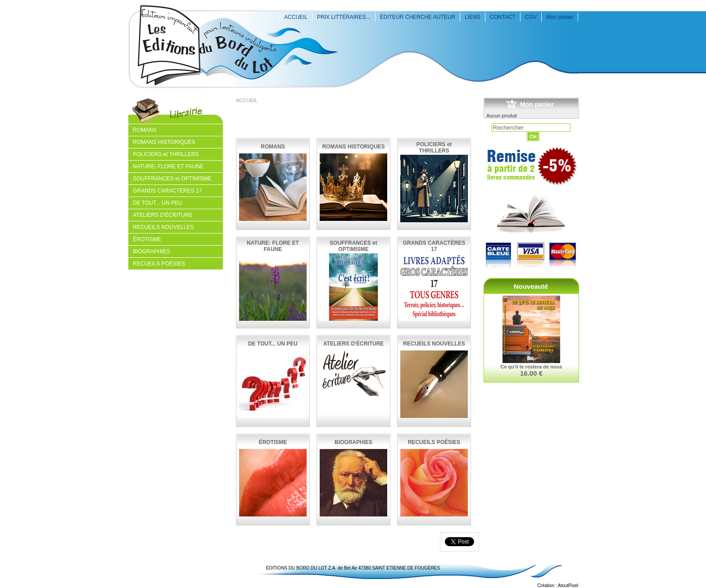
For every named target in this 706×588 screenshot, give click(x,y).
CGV (531, 17)
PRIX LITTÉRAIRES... (344, 17)
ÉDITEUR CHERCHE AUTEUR (418, 17)
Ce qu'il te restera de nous (531, 367)
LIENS (473, 17)
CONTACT (503, 17)
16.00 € (531, 373)
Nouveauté (531, 286)
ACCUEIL (296, 17)
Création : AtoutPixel (558, 586)
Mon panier (560, 17)
